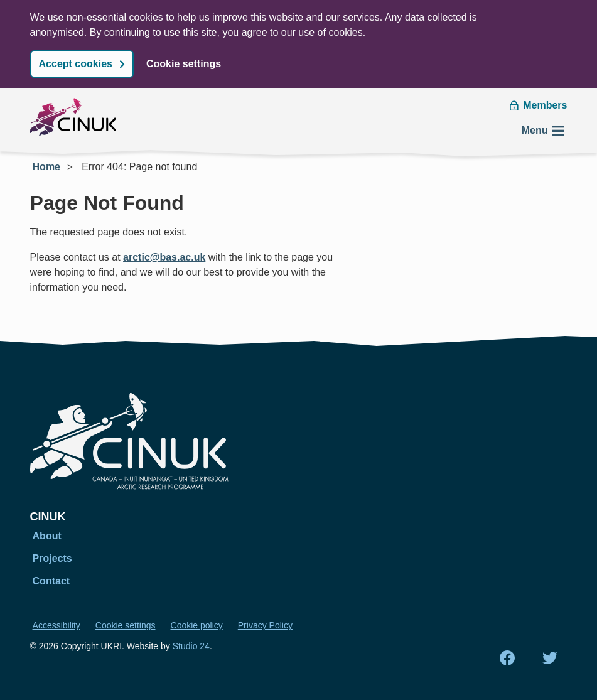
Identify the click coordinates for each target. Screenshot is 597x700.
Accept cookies (76, 64)
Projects (52, 558)
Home (46, 167)
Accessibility (56, 625)
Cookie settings (184, 64)
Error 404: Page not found (139, 167)
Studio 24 (191, 646)
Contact (51, 581)
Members (538, 105)
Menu (544, 131)
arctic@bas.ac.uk (164, 257)
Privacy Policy (265, 625)
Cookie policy (197, 625)
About (47, 536)
